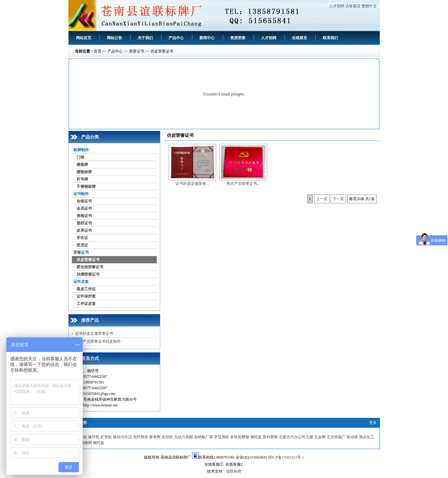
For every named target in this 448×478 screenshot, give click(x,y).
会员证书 (84, 208)
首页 (98, 51)
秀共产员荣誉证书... (243, 184)
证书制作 (81, 194)
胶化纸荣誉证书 (90, 267)
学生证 (82, 238)
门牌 (80, 157)
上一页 (322, 199)
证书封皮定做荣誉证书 (94, 334)
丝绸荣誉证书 (88, 274)
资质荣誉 (238, 38)
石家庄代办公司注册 (296, 437)
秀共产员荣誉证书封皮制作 (98, 341)
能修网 (86, 443)
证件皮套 (81, 282)
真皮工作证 (86, 289)
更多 (373, 423)
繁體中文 (369, 6)
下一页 (338, 199)
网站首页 (84, 38)
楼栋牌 (82, 165)
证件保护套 (86, 296)
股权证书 (84, 223)
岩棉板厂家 (203, 437)
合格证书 (84, 201)
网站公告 (114, 38)
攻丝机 (167, 437)
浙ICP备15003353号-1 (286, 457)
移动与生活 (122, 437)
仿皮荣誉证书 (162, 51)
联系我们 (330, 38)
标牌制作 (81, 150)
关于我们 (145, 38)
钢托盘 (256, 437)
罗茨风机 (222, 437)
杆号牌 (82, 179)
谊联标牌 (234, 471)
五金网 (320, 437)
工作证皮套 (86, 304)
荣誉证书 (137, 51)
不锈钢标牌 (86, 186)
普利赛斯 (270, 437)
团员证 (82, 245)
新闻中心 (207, 38)
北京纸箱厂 (336, 437)
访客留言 (353, 6)
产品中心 (176, 38)
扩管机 (106, 437)
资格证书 (84, 216)
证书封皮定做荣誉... (192, 184)
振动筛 (352, 437)
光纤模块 (141, 437)
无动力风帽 (183, 437)
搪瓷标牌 (84, 172)
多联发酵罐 (240, 437)
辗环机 (94, 437)
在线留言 (300, 38)
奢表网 (155, 437)
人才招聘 (337, 6)
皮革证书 (84, 230)
